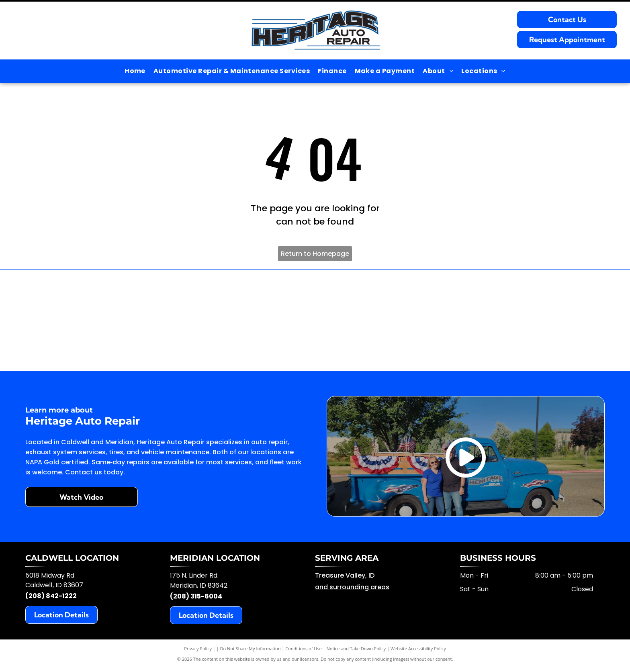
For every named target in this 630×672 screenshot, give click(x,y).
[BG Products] (200, 322)
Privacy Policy (198, 652)
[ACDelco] (85, 322)
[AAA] (430, 322)
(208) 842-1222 (51, 599)
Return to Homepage (315, 254)
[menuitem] (135, 71)
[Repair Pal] (545, 322)
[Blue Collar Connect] (315, 322)
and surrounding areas (352, 590)
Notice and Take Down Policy (356, 652)
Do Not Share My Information (251, 652)
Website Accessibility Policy (418, 652)
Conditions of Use (304, 652)
